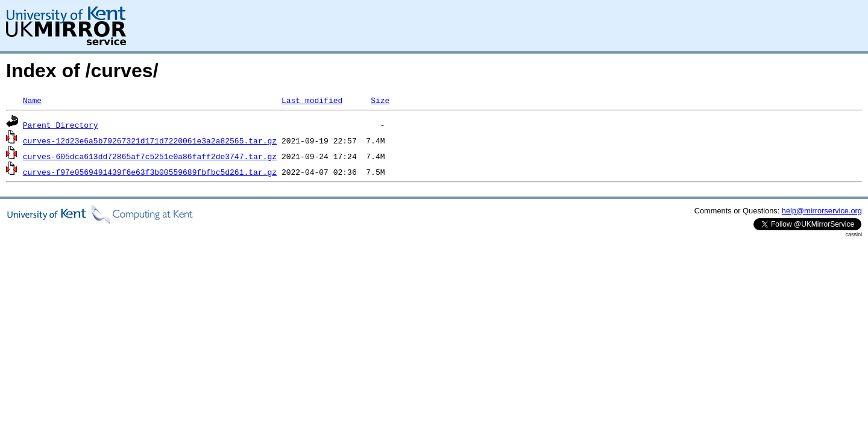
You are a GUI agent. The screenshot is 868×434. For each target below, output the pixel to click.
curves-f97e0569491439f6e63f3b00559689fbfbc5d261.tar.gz (150, 172)
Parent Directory (61, 125)
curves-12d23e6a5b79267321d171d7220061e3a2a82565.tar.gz (150, 140)
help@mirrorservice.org (822, 211)
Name (32, 100)
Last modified (312, 100)
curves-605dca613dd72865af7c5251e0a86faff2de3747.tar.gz (150, 156)
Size (380, 100)
